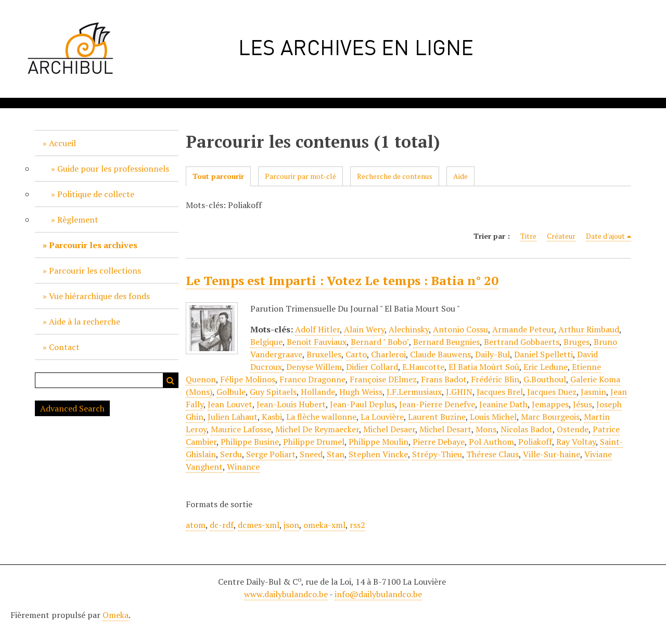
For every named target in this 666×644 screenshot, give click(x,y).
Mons (486, 429)
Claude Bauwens (440, 354)
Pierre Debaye (439, 442)
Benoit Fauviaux (317, 342)
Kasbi (272, 417)
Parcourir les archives (93, 245)
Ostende (573, 429)
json (291, 525)
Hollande (318, 392)
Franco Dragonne (312, 379)
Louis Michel (493, 417)
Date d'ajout (605, 236)
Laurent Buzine (437, 417)
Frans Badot (444, 379)
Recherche (171, 380)
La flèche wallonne (321, 417)
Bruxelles (324, 354)
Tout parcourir (218, 176)
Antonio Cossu (460, 329)
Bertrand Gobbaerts (522, 342)
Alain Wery (364, 329)
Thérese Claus (492, 454)
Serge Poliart (271, 454)
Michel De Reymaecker (317, 429)
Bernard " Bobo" (380, 342)
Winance (243, 467)
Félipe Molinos (248, 379)
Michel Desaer (389, 429)
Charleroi (388, 354)
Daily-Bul (492, 354)
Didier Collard (372, 367)
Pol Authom (491, 442)
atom (196, 525)
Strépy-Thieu (437, 454)
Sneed (311, 454)
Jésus (582, 404)
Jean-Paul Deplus (362, 404)
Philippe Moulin (379, 442)
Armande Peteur (523, 329)
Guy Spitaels (273, 392)
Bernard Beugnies (446, 342)
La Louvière (382, 417)
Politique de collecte (96, 194)
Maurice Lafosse (241, 429)
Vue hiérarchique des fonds (99, 296)
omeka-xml (324, 525)
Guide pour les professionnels (113, 169)
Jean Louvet (230, 404)
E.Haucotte (423, 367)
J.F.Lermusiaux (414, 392)
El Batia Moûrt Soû (484, 367)
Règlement (78, 220)
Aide (460, 176)
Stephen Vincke (378, 454)
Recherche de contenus (395, 176)
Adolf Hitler (317, 329)
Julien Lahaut (233, 417)
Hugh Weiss (361, 392)
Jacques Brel (500, 392)
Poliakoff (535, 442)
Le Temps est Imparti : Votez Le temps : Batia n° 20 (342, 280)
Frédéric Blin (495, 379)
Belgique (266, 342)
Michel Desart (445, 429)
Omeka (116, 615)
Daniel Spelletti (543, 354)
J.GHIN (459, 392)
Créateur (561, 236)
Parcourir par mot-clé (300, 176)
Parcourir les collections (95, 271)
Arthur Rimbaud (589, 329)
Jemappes (550, 404)
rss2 (357, 525)
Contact (64, 347)
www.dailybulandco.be (286, 594)
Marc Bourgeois (550, 417)
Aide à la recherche (85, 321)
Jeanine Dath (503, 404)
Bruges (577, 342)
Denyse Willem (314, 367)
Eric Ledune (546, 367)
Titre (528, 236)
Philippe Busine (250, 442)
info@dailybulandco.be (378, 594)
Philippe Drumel (314, 442)
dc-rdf (222, 525)
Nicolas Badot (527, 429)
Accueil (62, 143)
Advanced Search (72, 408)
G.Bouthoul (545, 379)
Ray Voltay (576, 442)
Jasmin (593, 392)
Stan (336, 454)
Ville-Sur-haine (552, 454)
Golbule (231, 392)
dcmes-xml (259, 525)
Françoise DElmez (383, 379)
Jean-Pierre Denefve (437, 404)
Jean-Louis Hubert (291, 404)
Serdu (231, 454)
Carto (356, 354)
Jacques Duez (552, 392)
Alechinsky (409, 329)
